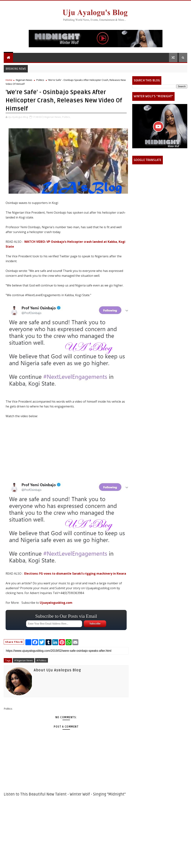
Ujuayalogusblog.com (56, 603)
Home (9, 80)
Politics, (66, 117)
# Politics (42, 660)
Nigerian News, (53, 117)
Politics (40, 80)
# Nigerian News (24, 660)
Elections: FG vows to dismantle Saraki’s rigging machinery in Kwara (75, 573)
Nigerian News (24, 80)
